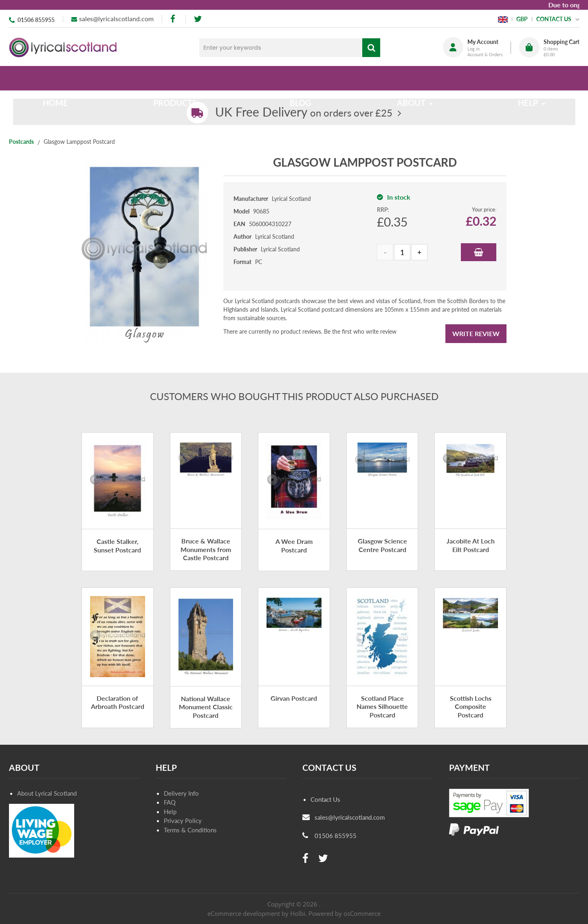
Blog (301, 78)
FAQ (170, 802)
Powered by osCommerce (345, 913)
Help (170, 812)
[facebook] (174, 19)
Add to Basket (479, 252)
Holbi (298, 913)
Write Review (476, 333)
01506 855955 (36, 20)
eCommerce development (244, 913)
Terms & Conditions (190, 830)
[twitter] (198, 19)
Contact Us (325, 799)
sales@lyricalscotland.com (116, 19)
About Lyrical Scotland (47, 793)
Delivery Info (181, 793)
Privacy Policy (183, 821)
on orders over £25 (304, 113)
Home (62, 78)
